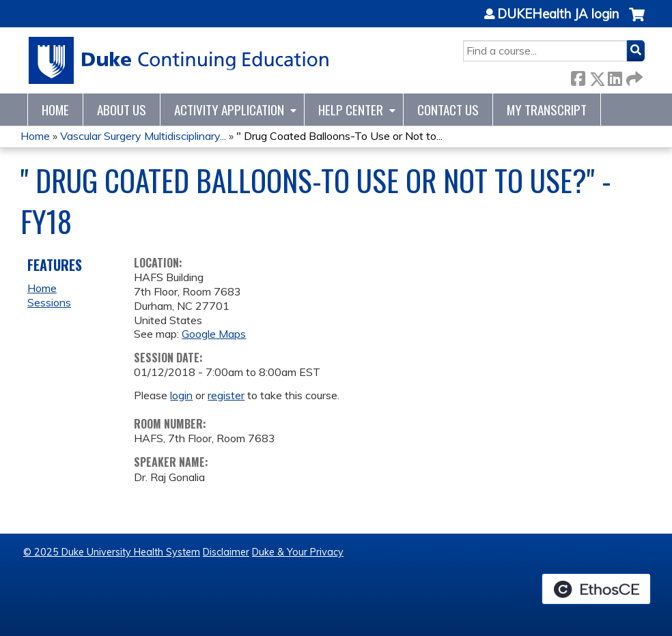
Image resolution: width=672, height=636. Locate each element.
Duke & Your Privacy (298, 552)
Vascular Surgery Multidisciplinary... (143, 136)
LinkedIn (615, 76)
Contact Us (448, 110)
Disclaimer (226, 552)
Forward (633, 76)
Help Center (351, 110)
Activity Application (229, 110)
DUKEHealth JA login (558, 14)
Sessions (49, 302)
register (226, 395)
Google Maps (214, 334)
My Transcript (547, 110)
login (181, 395)
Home (55, 110)
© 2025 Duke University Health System (112, 552)
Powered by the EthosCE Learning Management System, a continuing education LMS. (596, 589)
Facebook (578, 76)
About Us (122, 110)
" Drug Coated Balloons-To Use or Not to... (339, 136)
